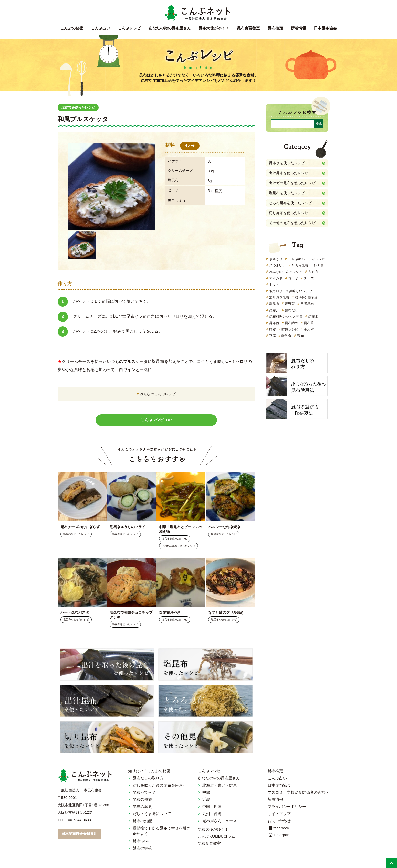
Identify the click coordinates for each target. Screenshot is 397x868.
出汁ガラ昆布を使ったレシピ (292, 184)
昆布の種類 (142, 801)
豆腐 (273, 338)
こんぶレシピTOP (156, 420)
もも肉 (313, 274)
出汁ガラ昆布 (279, 299)
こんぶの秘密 (72, 28)
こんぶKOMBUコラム (216, 838)
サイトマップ (279, 815)
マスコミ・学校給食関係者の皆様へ (298, 794)
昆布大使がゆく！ (213, 831)
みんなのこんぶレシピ (158, 394)
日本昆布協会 (325, 28)
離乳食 (286, 338)
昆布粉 (274, 325)
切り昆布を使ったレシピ (289, 214)
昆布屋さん (170, 28)
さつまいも (278, 267)
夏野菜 (290, 306)
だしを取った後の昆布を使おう (160, 787)
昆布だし (291, 312)
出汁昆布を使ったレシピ (289, 173)
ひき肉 (319, 267)
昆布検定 (275, 28)
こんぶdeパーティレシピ (307, 261)
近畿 (206, 801)
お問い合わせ (279, 822)
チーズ (309, 280)
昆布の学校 (142, 849)
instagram (279, 837)
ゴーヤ (293, 280)
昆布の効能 (142, 822)
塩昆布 (274, 306)
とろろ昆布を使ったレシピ (290, 204)
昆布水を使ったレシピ (287, 163)
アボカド (276, 280)
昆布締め (291, 325)
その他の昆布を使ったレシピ (179, 547)
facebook (279, 829)
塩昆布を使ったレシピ (79, 107)
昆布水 (313, 318)
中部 (206, 794)
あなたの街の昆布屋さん (219, 780)
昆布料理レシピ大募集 (286, 318)
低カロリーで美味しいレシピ (291, 293)
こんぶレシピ (129, 28)
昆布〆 (274, 312)
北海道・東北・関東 (220, 787)
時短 (273, 331)
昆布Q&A (141, 843)
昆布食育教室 (248, 28)
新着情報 (298, 28)
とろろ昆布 (300, 267)
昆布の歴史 (142, 808)
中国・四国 (212, 808)
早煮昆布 (307, 306)
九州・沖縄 (212, 815)
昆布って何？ (144, 794)
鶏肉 (300, 338)
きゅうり (276, 261)
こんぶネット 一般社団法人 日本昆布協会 (198, 13)
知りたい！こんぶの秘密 (149, 773)
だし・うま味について (152, 815)
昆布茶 (309, 325)
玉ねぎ (309, 331)
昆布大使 (214, 28)
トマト (274, 286)
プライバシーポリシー (287, 808)
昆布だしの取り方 (148, 780)
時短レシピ (290, 331)
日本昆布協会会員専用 (79, 835)
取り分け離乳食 (306, 299)
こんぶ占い (101, 28)
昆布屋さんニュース (220, 822)
